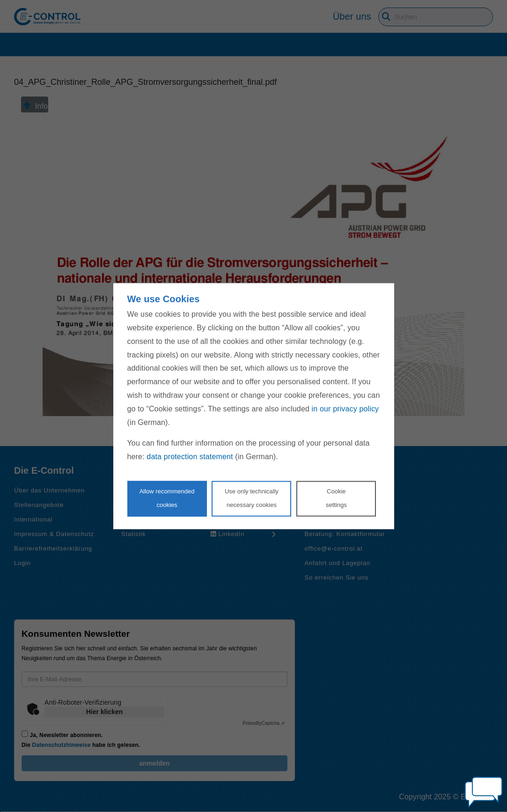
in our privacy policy (345, 409)
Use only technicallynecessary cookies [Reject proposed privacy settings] (252, 498)
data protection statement (190, 457)
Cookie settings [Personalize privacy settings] (336, 498)
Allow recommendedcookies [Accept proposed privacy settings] (167, 498)
